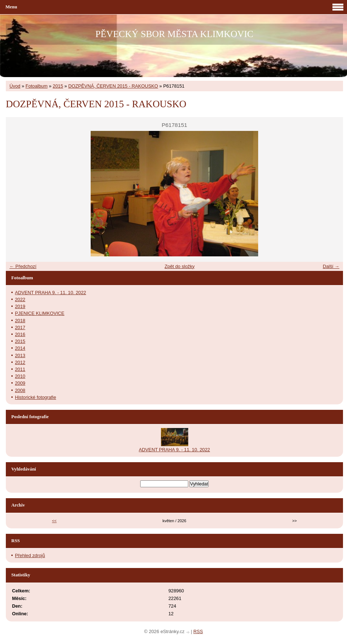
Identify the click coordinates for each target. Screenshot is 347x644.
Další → (331, 266)
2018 (20, 321)
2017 (20, 327)
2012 (20, 362)
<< (54, 521)
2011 (20, 369)
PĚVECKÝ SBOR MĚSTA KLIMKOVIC (174, 34)
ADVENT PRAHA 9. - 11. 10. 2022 (50, 293)
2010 (20, 376)
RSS (198, 631)
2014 (20, 348)
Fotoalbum (36, 86)
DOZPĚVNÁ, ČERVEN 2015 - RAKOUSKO (113, 86)
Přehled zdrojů (30, 555)
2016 (20, 334)
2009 (20, 383)
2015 (58, 86)
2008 (20, 390)
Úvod (15, 86)
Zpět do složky (180, 266)
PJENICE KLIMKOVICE (40, 313)
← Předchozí (23, 266)
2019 (20, 306)
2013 (20, 355)
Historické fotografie (36, 397)
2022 (20, 299)
